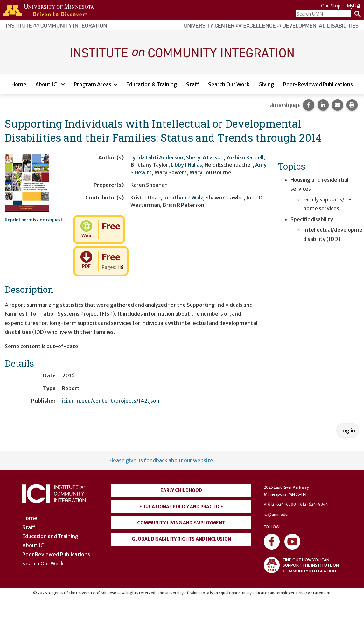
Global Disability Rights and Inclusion (181, 539)
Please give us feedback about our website (161, 460)
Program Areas (93, 84)
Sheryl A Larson (205, 157)
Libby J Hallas (186, 165)
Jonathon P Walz (183, 198)
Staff (193, 84)
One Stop (331, 6)
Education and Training (50, 536)
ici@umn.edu (276, 514)
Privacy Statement (314, 593)
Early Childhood (181, 490)
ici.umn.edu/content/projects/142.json (111, 401)
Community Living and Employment (181, 523)
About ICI (47, 84)
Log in (348, 430)
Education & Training (152, 84)
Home (19, 84)
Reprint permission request (34, 220)
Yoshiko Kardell (245, 157)
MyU (354, 6)
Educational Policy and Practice (181, 507)
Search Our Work (229, 84)
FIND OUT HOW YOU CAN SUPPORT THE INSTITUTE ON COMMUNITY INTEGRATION (301, 565)
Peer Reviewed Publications (56, 554)
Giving (266, 84)
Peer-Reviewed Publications (318, 84)
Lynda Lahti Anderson (157, 157)
